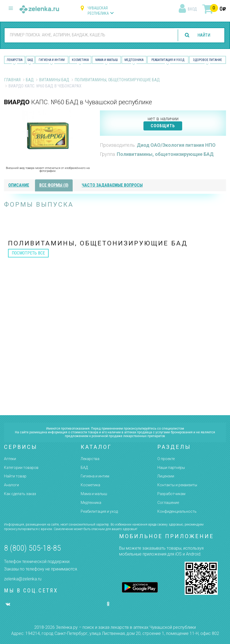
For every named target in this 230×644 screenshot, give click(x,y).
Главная (12, 80)
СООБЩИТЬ (163, 126)
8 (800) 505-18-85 (32, 548)
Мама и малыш (107, 60)
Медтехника (134, 60)
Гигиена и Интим (52, 60)
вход (192, 9)
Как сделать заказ (20, 494)
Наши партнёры (171, 468)
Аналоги (11, 485)
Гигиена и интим (95, 476)
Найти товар (15, 476)
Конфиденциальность (177, 511)
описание (19, 185)
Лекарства (15, 60)
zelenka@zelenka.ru (23, 579)
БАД (30, 60)
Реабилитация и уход (168, 60)
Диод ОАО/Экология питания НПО (176, 145)
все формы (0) (54, 185)
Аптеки (10, 459)
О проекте (166, 459)
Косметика (80, 60)
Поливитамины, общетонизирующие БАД (117, 80)
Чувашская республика (98, 11)
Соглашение (168, 503)
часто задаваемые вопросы (112, 185)
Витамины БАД (54, 80)
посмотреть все (28, 253)
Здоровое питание (207, 60)
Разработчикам (171, 494)
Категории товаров (21, 468)
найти (204, 35)
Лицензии (166, 476)
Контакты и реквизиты (177, 485)
